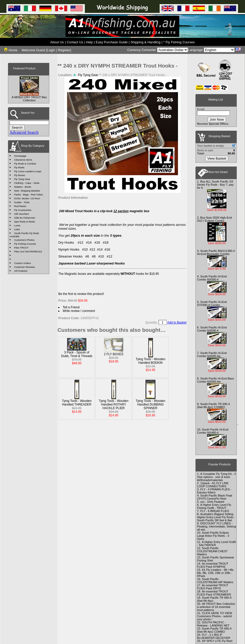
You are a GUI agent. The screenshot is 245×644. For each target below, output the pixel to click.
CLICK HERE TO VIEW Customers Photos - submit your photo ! (215, 616)
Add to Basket (177, 323)
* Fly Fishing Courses (179, 42)
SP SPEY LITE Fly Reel (217, 641)
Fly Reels (19, 167)
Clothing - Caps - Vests (27, 183)
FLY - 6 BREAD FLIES (215, 511)
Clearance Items (23, 160)
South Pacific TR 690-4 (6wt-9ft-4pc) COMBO (213, 406)
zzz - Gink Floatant (212, 502)
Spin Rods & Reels (25, 222)
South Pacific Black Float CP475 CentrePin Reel (215, 497)
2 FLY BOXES (114, 354)
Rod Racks (20, 206)
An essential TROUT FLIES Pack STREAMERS (214, 593)
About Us (57, 42)
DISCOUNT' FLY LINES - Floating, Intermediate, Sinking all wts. (217, 526)
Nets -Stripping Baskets (27, 191)
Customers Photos (24, 240)
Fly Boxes (20, 175)
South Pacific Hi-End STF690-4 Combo (212, 303)
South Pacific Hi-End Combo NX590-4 (212, 278)
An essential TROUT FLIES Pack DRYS (213, 587)
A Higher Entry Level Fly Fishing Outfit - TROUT (214, 506)
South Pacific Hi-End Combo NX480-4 (213, 431)
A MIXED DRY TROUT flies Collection (29, 99)
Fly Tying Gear (22, 179)
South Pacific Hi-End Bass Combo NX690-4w (215, 380)
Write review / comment (79, 311)
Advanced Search (24, 132)
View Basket (217, 158)
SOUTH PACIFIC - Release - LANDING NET (213, 624)
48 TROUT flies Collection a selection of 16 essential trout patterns (216, 607)
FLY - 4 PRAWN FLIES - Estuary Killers (214, 491)
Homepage (20, 156)
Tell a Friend (71, 307)
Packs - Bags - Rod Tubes (28, 195)
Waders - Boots (23, 187)
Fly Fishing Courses (25, 244)
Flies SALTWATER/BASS (28, 251)
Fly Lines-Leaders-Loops (28, 171)
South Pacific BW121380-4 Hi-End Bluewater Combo (216, 252)
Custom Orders (23, 263)
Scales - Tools (22, 202)
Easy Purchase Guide (112, 42)
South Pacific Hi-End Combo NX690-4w (212, 354)
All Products (21, 271)
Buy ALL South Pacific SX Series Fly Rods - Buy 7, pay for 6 (215, 185)
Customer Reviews (25, 267)
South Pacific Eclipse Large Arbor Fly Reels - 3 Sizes (213, 536)
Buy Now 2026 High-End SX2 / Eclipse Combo (214, 219)
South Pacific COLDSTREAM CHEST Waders (212, 551)
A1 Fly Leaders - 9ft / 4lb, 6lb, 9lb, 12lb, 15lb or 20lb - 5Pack (216, 573)
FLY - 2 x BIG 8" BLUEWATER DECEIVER (214, 636)
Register (64, 50)
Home (11, 50)
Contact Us (75, 42)
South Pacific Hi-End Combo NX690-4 (212, 329)
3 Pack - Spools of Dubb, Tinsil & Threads (77, 354)
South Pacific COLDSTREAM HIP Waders (215, 581)
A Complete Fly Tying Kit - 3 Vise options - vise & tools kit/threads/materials (216, 477)
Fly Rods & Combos (25, 164)
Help (89, 42)
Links (17, 229)
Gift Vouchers (22, 214)
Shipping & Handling (145, 42)
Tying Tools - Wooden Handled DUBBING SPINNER (150, 404)
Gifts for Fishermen (25, 218)
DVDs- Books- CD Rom (27, 198)
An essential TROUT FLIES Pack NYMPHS (213, 565)
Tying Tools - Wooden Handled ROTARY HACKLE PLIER (114, 404)
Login (51, 50)
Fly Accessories (23, 210)
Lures (17, 225)
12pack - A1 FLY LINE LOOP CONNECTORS (213, 485)
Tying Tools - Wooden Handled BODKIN (150, 361)
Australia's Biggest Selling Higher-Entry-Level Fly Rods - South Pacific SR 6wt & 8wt (216, 517)
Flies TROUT (21, 248)
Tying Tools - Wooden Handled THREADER (77, 403)
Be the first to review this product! (81, 294)
